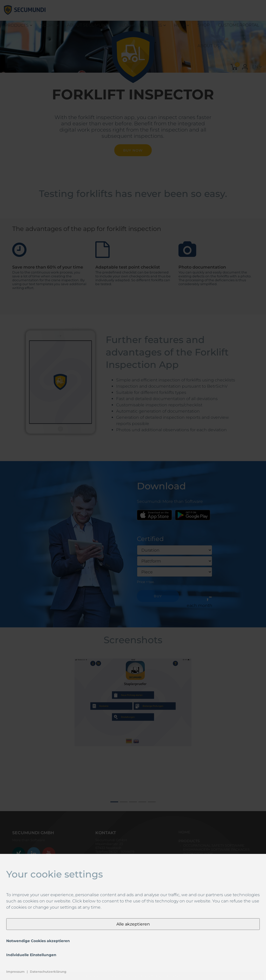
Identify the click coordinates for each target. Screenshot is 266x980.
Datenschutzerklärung (48, 972)
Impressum (15, 972)
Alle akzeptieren (133, 924)
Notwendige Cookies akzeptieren (38, 941)
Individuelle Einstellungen (31, 955)
